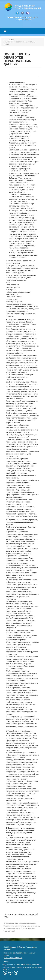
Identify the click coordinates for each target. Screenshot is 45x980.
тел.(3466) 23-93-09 (23, 20)
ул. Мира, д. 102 (31, 18)
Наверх (6, 962)
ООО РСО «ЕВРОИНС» (13, 958)
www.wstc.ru (14, 187)
